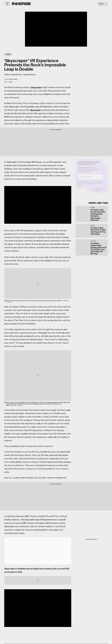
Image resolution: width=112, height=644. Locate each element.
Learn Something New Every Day (89, 164)
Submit (98, 191)
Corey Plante (13, 79)
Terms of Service (90, 185)
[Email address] (91, 178)
